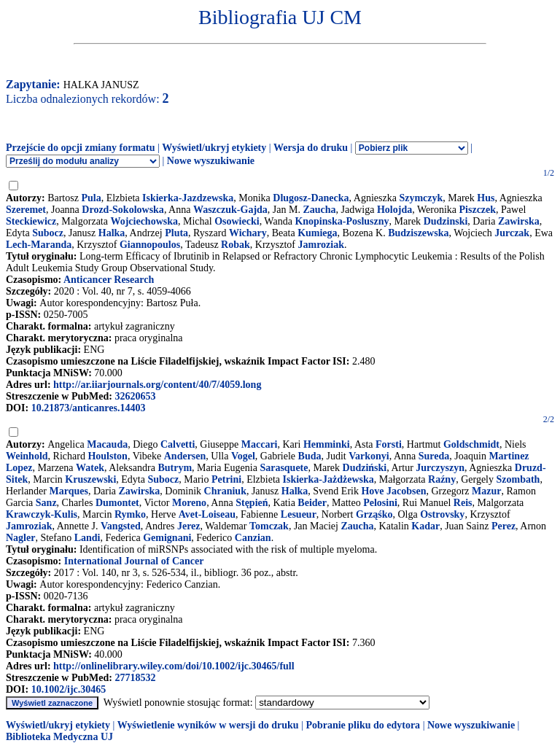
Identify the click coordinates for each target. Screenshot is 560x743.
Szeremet (26, 210)
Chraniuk (225, 491)
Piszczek (478, 210)
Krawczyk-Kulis (42, 514)
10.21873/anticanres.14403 (89, 408)
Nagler (20, 538)
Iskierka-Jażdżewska (328, 479)
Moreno (189, 503)
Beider (312, 503)
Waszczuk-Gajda (230, 210)
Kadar (425, 526)
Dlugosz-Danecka (311, 198)
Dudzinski (446, 221)
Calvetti (178, 444)
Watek (90, 468)
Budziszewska (418, 233)
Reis (463, 503)
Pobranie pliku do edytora (363, 725)
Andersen (185, 456)
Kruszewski (90, 479)
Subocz (48, 233)
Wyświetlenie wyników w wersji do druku (208, 725)
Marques (68, 491)
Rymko (130, 514)
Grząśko (374, 514)
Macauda (107, 444)
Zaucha (319, 210)
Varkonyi (369, 456)
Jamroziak (322, 245)
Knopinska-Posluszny (342, 221)
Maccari (260, 444)
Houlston (107, 456)
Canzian (253, 538)
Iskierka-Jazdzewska (188, 198)
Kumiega (317, 233)
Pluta (176, 233)
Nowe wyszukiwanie (211, 161)
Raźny (442, 479)
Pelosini (380, 503)
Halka (112, 233)
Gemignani (167, 538)
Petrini (226, 479)
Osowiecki (237, 221)
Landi (87, 538)
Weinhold (27, 456)
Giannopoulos (150, 245)
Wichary (248, 233)
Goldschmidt (471, 444)
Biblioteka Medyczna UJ (59, 737)
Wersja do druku (311, 148)
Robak (236, 245)
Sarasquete (284, 468)
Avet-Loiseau (207, 514)
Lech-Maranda (39, 245)
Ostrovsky (442, 514)
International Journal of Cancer (134, 561)
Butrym (175, 468)
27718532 (135, 678)
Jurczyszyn (440, 468)
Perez (503, 526)
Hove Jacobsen (393, 491)
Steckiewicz (31, 221)
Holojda (394, 210)
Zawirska (519, 221)
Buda (310, 456)
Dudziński (365, 468)
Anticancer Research (109, 280)
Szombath (518, 479)
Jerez (189, 526)
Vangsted (121, 526)
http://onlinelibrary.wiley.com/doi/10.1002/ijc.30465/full (174, 666)
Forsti (389, 444)
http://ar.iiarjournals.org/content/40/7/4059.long (157, 385)
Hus (486, 198)
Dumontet (117, 503)
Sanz (46, 503)
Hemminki (327, 444)
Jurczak (512, 233)
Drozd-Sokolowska (123, 210)
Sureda (434, 456)
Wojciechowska (144, 221)
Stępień (252, 503)
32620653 (135, 396)
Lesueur (299, 514)
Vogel (243, 456)
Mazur (486, 491)
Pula (91, 198)
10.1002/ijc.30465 (69, 689)
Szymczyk (421, 198)
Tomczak (269, 526)
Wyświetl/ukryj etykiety (214, 148)
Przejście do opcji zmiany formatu (81, 148)
